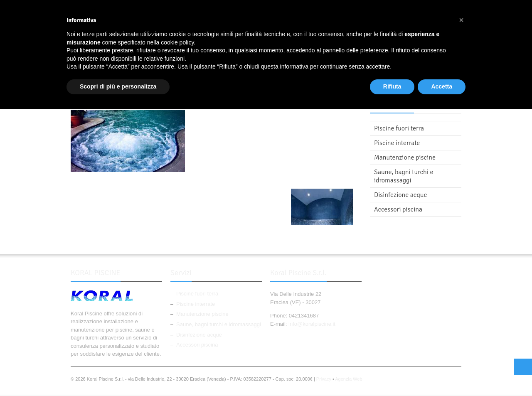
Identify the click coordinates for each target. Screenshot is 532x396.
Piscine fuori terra (399, 128)
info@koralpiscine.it (312, 324)
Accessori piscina (398, 209)
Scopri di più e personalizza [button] (118, 86)
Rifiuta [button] (392, 86)
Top (523, 367)
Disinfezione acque (401, 195)
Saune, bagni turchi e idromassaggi (404, 176)
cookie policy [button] (177, 42)
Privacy (324, 379)
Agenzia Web (349, 379)
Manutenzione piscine (405, 157)
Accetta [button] (442, 86)
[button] (461, 20)
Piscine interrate (397, 143)
